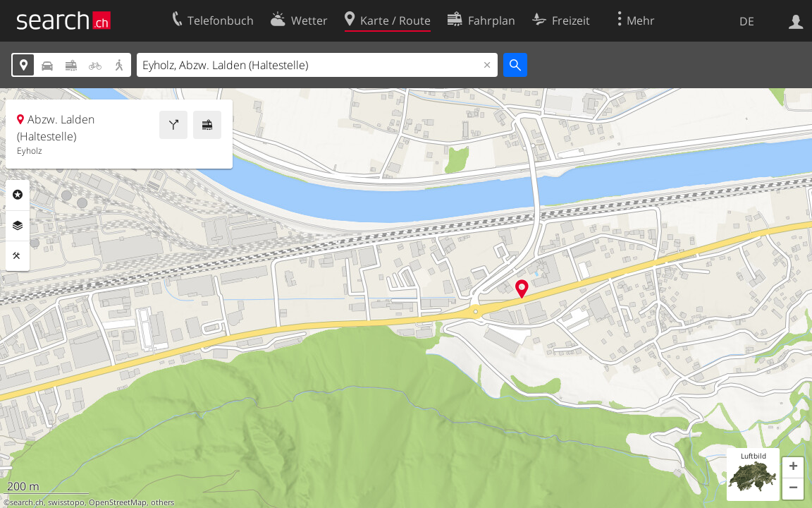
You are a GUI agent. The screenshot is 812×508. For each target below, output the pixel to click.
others (162, 502)
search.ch (27, 502)
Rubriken (18, 195)
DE (747, 21)
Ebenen (18, 226)
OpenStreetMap (118, 502)
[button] (793, 468)
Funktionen (18, 256)
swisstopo (66, 502)
